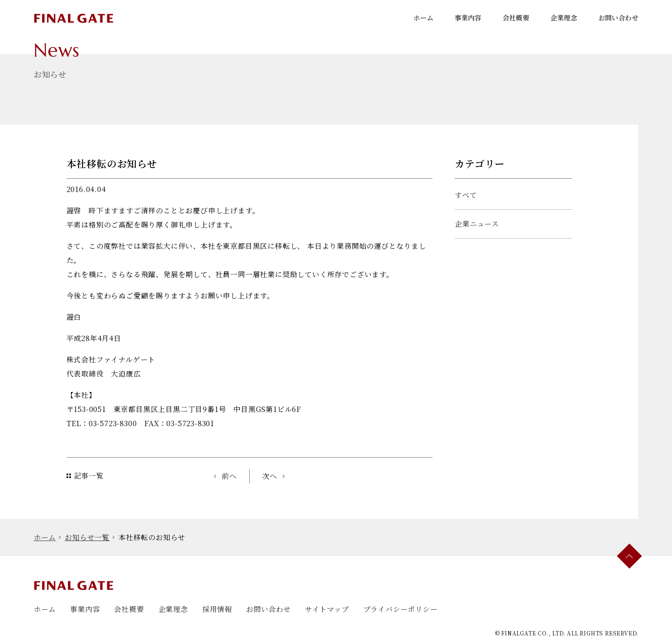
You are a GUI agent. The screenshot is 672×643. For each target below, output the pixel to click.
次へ (270, 476)
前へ (229, 476)
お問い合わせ (618, 18)
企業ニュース (477, 224)
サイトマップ (327, 609)
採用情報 (217, 609)
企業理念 (564, 18)
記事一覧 (89, 476)
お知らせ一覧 (87, 537)
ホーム (423, 18)
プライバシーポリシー (401, 609)
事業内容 (468, 18)
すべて (466, 195)
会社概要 (516, 18)
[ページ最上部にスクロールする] (630, 556)
